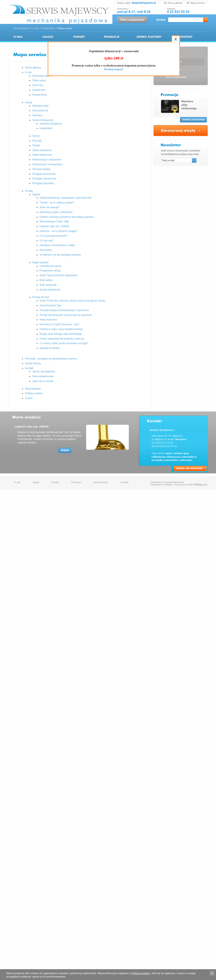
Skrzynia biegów (41, 169)
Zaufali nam (48, 28)
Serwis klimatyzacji (43, 120)
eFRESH (168, 485)
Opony (36, 136)
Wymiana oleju (40, 106)
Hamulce (37, 115)
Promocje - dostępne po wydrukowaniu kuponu (112, 37)
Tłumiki (36, 145)
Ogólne (36, 195)
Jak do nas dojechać (44, 372)
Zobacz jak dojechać (190, 468)
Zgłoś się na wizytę (43, 381)
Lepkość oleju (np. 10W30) (54, 226)
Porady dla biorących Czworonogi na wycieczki (65, 315)
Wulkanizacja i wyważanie (47, 160)
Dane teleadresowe (43, 376)
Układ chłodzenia (42, 150)
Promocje (76, 482)
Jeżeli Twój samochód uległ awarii (58, 275)
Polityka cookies (34, 393)
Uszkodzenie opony (50, 266)
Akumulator (46, 250)
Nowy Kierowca (48, 320)
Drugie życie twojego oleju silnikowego (61, 334)
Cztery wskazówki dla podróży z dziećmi (62, 339)
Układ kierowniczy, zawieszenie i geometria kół (65, 198)
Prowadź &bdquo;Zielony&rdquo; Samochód (64, 310)
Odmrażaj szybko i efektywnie (56, 212)
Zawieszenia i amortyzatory (47, 164)
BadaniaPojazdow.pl (144, 3)
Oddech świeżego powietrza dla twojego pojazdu (67, 217)
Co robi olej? (47, 241)
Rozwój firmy (39, 95)
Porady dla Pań (41, 297)
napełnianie (46, 128)
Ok (206, 20)
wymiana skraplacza (51, 124)
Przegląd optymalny (43, 183)
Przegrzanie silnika (50, 271)
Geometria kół (40, 111)
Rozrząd (37, 141)
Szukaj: (161, 20)
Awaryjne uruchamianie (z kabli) (57, 245)
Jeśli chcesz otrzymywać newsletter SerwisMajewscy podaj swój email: (181, 152)
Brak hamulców (48, 285)
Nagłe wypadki (40, 262)
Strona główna (175, 3)
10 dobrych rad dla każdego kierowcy (60, 255)
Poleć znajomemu (132, 20)
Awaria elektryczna (50, 290)
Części (29, 398)
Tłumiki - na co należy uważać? (57, 203)
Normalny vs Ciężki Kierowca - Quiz (59, 324)
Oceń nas (38, 85)
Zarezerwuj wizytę (181, 131)
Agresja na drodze (50, 348)
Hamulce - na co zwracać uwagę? (58, 231)
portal (200, 485)
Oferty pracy (39, 80)
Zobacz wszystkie (193, 120)
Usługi (48, 37)
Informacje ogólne (42, 76)
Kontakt (185, 37)
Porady (79, 37)
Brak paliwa (46, 280)
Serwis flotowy (149, 37)
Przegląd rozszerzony (44, 179)
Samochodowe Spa (50, 305)
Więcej (65, 450)
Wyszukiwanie (33, 389)
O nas (35, 28)
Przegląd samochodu (44, 174)
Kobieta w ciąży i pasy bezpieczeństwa (61, 329)
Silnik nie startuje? (50, 207)
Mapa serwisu (198, 3)
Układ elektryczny (42, 155)
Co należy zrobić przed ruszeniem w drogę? (64, 343)
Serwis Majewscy (59, 15)
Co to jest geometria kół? (53, 236)
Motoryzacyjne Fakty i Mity (54, 222)
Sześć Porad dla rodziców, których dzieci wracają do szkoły (72, 301)
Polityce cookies (141, 973)
